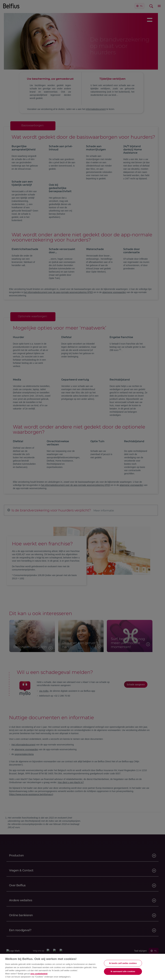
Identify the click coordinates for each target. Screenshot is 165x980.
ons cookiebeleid (39, 974)
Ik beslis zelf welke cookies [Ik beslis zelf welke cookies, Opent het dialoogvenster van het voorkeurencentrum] (123, 963)
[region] (82, 967)
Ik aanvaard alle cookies (123, 971)
